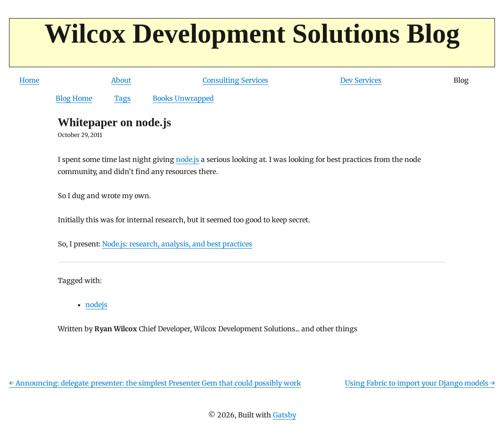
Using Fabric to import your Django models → (420, 383)
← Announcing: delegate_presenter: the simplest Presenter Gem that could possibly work (155, 383)
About (121, 80)
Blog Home (74, 98)
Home (29, 80)
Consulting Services (235, 80)
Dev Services (361, 80)
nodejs (96, 305)
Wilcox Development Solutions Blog (252, 34)
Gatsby (285, 415)
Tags (122, 98)
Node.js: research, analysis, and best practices (177, 244)
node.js (188, 159)
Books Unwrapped (183, 98)
